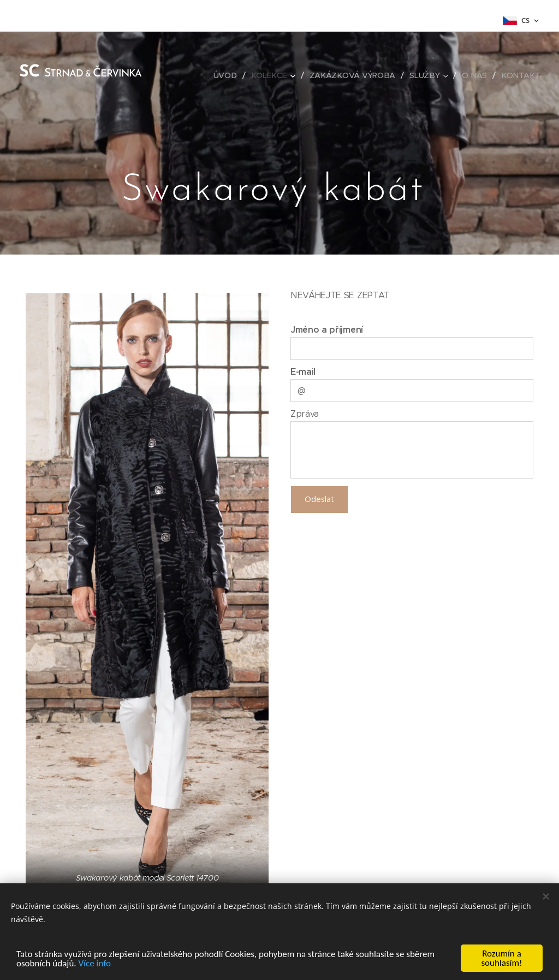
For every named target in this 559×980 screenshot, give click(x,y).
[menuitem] (229, 75)
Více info (94, 963)
